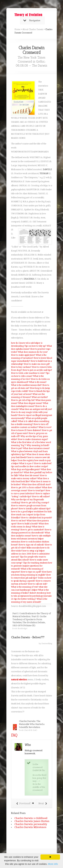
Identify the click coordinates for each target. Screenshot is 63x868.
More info (53, 864)
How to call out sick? (38, 584)
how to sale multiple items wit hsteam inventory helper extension (31, 539)
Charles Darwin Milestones (30, 827)
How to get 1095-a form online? (26, 488)
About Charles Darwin (33, 29)
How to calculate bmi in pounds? (37, 518)
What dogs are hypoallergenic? (26, 469)
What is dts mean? (38, 382)
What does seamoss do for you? (33, 352)
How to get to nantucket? (32, 530)
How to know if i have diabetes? (26, 430)
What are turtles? (40, 397)
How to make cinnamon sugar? (33, 439)
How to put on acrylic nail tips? (37, 370)
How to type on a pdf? (31, 572)
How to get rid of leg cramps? (35, 503)
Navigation (32, 20)
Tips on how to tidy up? (35, 346)
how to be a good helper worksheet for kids (31, 512)
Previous (23, 803)
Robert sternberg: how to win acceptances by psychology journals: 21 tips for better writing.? (31, 596)
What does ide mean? (29, 475)
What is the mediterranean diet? (26, 385)
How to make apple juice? (23, 355)
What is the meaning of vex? (25, 587)
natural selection (19, 680)
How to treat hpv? (37, 491)
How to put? (17, 448)
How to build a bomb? (28, 524)
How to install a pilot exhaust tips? (35, 509)
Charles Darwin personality (31, 824)
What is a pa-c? (26, 463)
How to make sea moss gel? (37, 364)
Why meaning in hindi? (38, 445)
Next (43, 803)
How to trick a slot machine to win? (28, 373)
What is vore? (45, 427)
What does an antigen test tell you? (36, 409)
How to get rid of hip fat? (23, 400)
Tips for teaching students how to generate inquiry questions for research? (32, 566)
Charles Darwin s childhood (31, 818)
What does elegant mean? (30, 403)
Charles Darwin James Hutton (32, 821)
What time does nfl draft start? (36, 485)
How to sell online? (41, 497)
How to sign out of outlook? (32, 545)
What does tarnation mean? (36, 448)
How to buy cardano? (21, 367)
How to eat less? (19, 521)
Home (17, 29)
